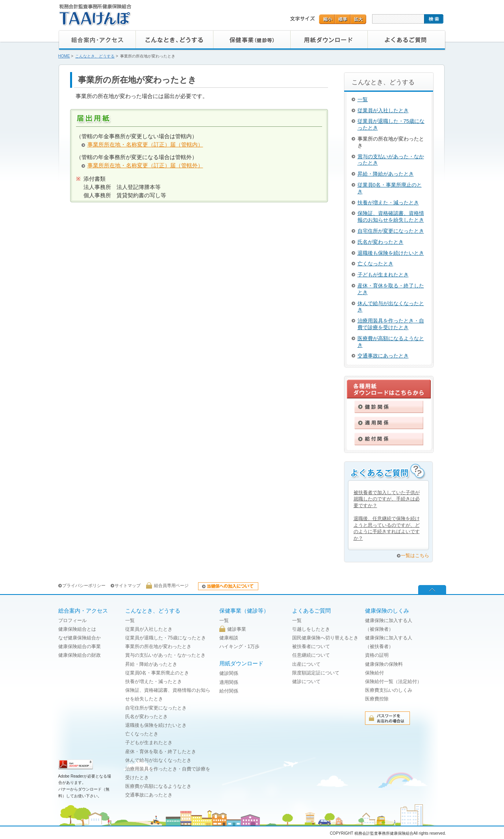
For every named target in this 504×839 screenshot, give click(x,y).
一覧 (363, 99)
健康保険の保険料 (384, 664)
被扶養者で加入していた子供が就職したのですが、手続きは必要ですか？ (387, 499)
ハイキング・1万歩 (240, 646)
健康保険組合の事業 (80, 646)
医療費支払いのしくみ (389, 690)
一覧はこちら (415, 556)
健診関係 (229, 673)
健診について (306, 682)
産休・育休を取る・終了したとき (161, 752)
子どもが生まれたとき (383, 275)
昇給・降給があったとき (386, 174)
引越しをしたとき (311, 629)
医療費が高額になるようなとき (158, 786)
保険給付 (374, 673)
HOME (64, 56)
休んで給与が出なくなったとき (158, 760)
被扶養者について (311, 646)
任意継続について (311, 655)
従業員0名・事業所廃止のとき (157, 673)
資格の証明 (377, 655)
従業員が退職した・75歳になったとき (166, 638)
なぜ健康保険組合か (80, 638)
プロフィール (72, 620)
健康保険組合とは (77, 629)
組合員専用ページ (171, 585)
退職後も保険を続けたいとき (391, 253)
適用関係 (229, 682)
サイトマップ (128, 585)
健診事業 (237, 629)
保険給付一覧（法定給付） (393, 682)
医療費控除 (377, 699)
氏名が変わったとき (381, 242)
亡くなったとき (375, 264)
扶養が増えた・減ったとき (388, 203)
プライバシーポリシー (84, 585)
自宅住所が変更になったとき (391, 231)
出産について (306, 664)
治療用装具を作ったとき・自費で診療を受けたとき (391, 324)
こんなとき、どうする (95, 56)
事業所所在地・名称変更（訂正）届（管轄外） (145, 165)
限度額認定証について (316, 673)
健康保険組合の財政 (80, 655)
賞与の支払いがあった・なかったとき (165, 655)
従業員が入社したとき (383, 110)
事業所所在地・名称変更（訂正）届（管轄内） (145, 144)
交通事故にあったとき (383, 356)
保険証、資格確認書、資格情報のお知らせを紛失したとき (391, 217)
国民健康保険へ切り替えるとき (325, 638)
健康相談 (229, 638)
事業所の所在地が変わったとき (158, 646)
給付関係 (229, 691)
